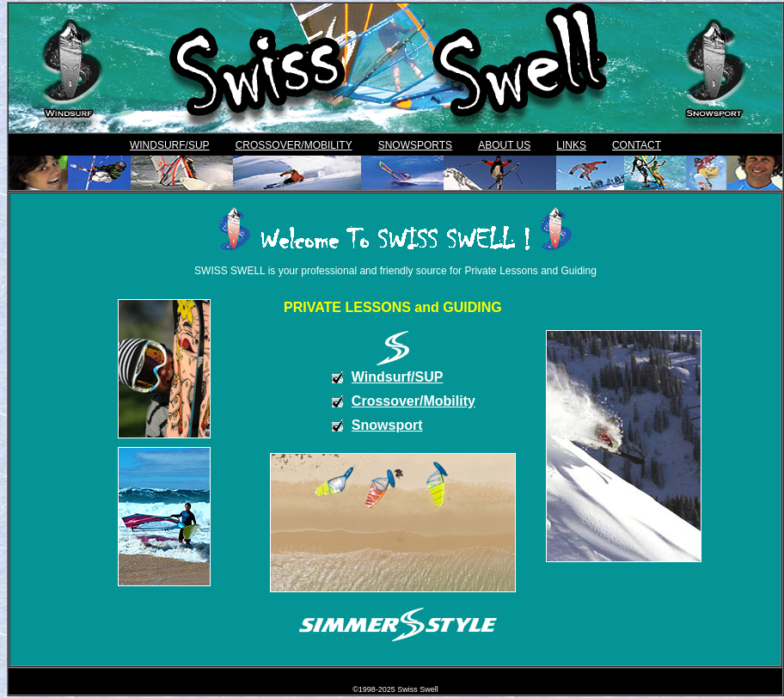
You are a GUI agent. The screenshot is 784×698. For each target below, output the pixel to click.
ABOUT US (504, 145)
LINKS (571, 145)
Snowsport (387, 425)
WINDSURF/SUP (170, 145)
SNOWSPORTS (415, 145)
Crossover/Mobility (413, 401)
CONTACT (637, 145)
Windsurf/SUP (398, 377)
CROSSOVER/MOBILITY (294, 145)
